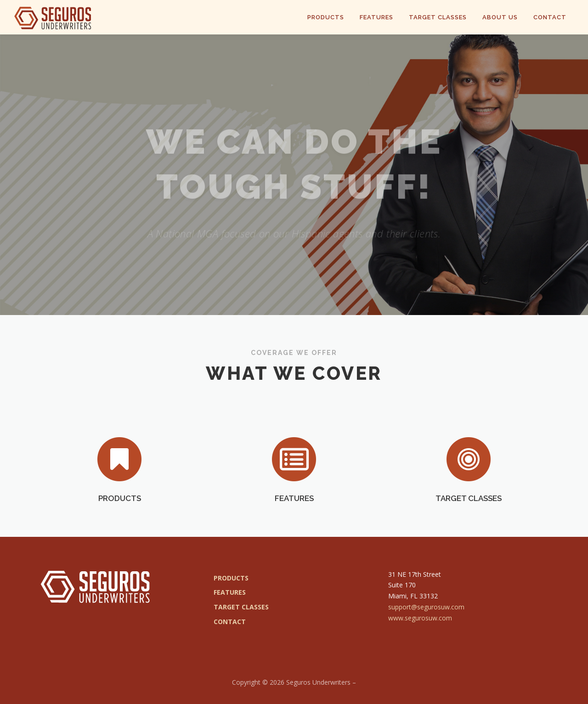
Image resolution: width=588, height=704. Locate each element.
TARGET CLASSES (469, 528)
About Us (500, 17)
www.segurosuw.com (420, 618)
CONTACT (230, 622)
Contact (550, 17)
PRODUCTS (120, 528)
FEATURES (294, 528)
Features (376, 17)
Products (326, 17)
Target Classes (438, 17)
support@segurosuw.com (426, 607)
